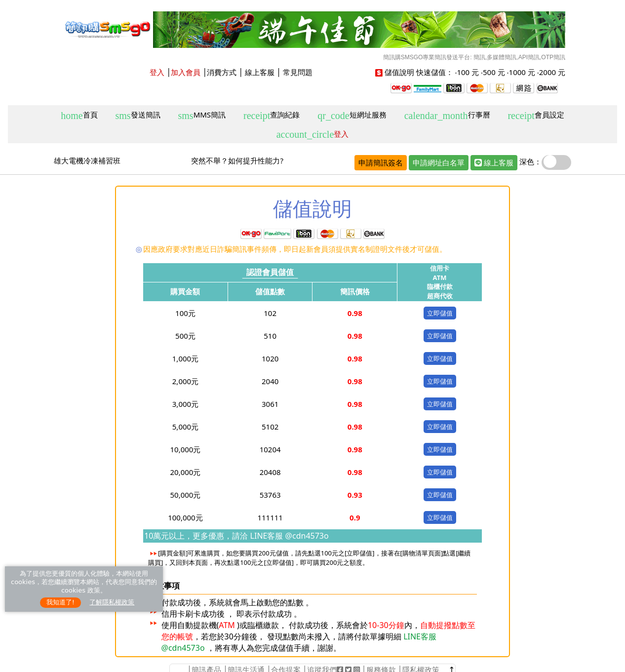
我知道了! (60, 602)
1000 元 (522, 72)
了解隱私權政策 (112, 602)
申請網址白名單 (439, 162)
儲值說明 (399, 72)
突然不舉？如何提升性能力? (237, 160)
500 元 (494, 72)
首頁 (79, 115)
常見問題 (298, 72)
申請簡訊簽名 (381, 162)
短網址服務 (352, 115)
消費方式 (222, 72)
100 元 (468, 72)
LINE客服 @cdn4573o (288, 536)
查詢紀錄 (272, 115)
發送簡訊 (138, 115)
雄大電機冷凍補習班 (87, 160)
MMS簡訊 (202, 115)
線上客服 (260, 72)
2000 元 (552, 72)
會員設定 (536, 115)
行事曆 (447, 115)
